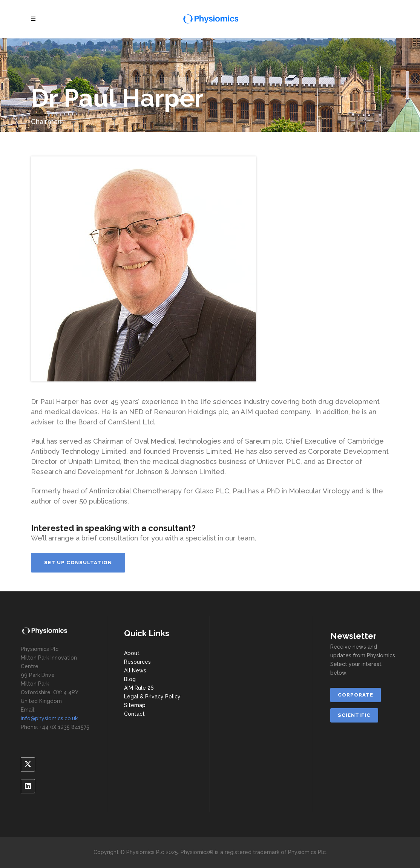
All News (135, 671)
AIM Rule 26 (139, 688)
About (132, 653)
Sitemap (135, 705)
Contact (134, 714)
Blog (130, 679)
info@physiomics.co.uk (49, 718)
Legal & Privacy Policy (152, 697)
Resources (137, 662)
